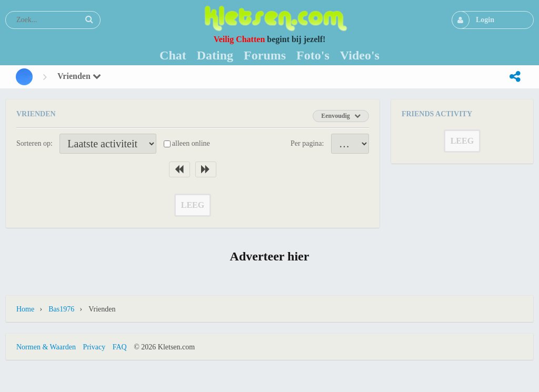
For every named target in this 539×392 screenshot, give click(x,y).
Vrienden (79, 76)
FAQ (120, 347)
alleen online (191, 143)
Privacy (94, 347)
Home (25, 309)
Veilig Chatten (239, 39)
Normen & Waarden (46, 347)
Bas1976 (61, 309)
